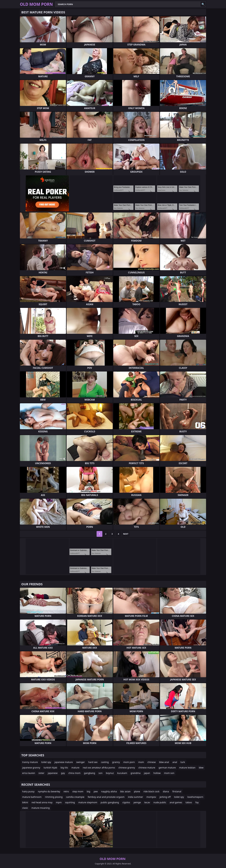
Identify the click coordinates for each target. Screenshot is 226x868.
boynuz (110, 773)
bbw (201, 768)
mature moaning (41, 808)
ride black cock (151, 791)
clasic (25, 808)
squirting (70, 802)
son (101, 773)
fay (197, 802)
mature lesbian (187, 768)
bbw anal (164, 762)
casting (105, 762)
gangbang (90, 773)
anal (175, 762)
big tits (64, 768)
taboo (189, 802)
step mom (78, 791)
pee (96, 791)
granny (116, 762)
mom (141, 762)
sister (41, 773)
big (88, 791)
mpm (59, 802)
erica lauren (29, 773)
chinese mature (147, 768)
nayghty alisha (109, 791)
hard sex (93, 762)
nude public (160, 802)
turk (183, 762)
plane (137, 791)
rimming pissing (54, 797)
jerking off (165, 797)
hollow (157, 773)
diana (166, 791)
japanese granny (31, 768)
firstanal (177, 791)
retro (66, 791)
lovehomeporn (195, 797)
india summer (135, 797)
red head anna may (42, 802)
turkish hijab (50, 768)
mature (75, 768)
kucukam (122, 773)
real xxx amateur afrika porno (99, 768)
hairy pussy (28, 791)
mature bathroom (32, 797)
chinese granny (127, 768)
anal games (176, 802)
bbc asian (125, 791)
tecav (147, 802)
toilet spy (46, 762)
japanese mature (64, 762)
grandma (136, 773)
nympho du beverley (49, 791)
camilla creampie (75, 797)
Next (126, 534)
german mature (167, 768)
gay (63, 773)
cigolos (126, 802)
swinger (81, 762)
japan (147, 773)
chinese (152, 762)
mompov (151, 797)
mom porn (129, 762)
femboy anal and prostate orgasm (106, 797)
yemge (137, 802)
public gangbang (110, 802)
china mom (74, 773)
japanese (53, 773)
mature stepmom (88, 802)
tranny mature (30, 762)
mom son (169, 773)
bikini (25, 802)
